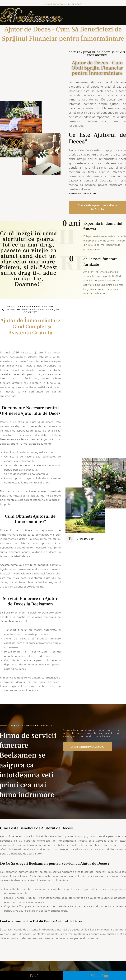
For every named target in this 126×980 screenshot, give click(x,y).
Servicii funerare (54, 4)
